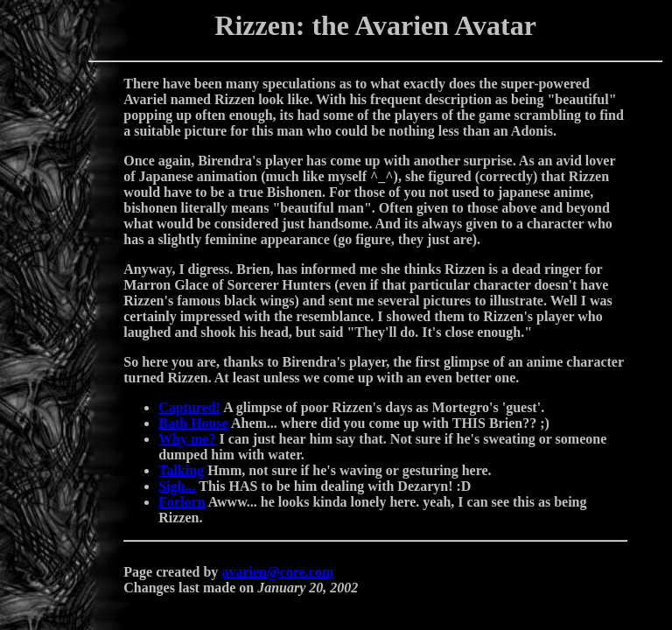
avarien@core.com (277, 572)
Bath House (193, 423)
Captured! (189, 407)
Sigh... (177, 486)
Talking (181, 470)
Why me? (187, 439)
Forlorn (182, 502)
